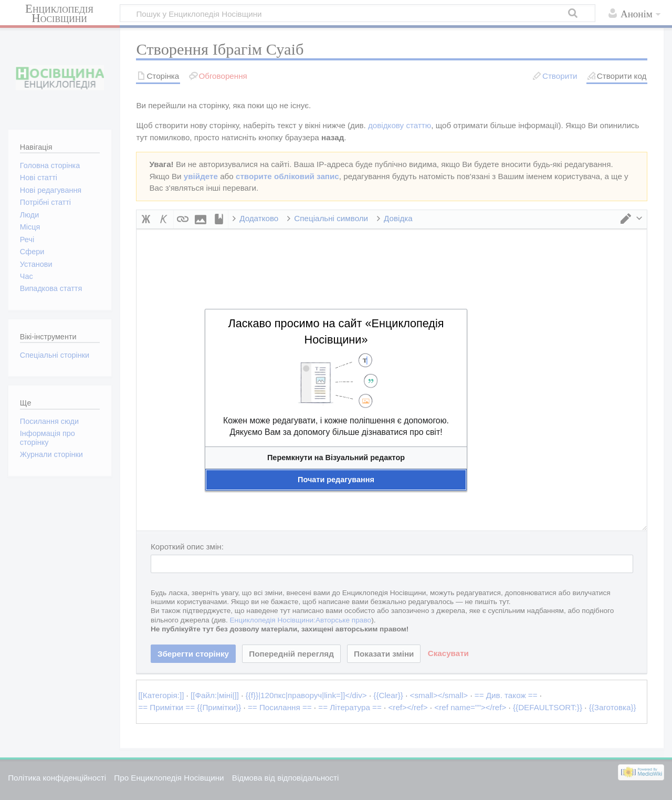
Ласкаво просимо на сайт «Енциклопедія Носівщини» (336, 331)
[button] (336, 458)
